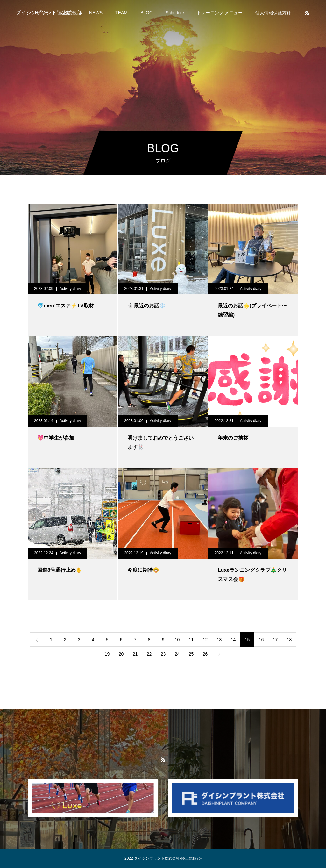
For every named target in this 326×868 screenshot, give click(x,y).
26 (205, 654)
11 (191, 640)
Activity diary (70, 289)
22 (149, 654)
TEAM (121, 13)
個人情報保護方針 (273, 13)
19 (107, 654)
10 (177, 640)
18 (289, 640)
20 (121, 654)
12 (205, 640)
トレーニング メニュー (220, 13)
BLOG (147, 13)
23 (163, 654)
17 (275, 640)
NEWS (96, 13)
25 (191, 654)
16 (261, 640)
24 (177, 654)
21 (135, 654)
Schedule (175, 13)
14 (233, 640)
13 (219, 640)
